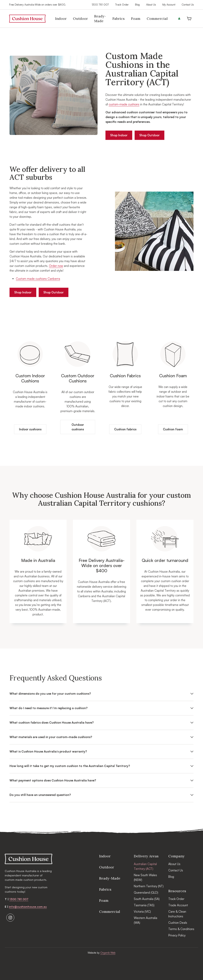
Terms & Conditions (181, 929)
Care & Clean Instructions (177, 914)
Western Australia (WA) (146, 920)
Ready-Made (110, 878)
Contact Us (187, 5)
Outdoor (107, 867)
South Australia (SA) (147, 899)
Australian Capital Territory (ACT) (145, 866)
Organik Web (108, 953)
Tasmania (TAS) (144, 905)
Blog (137, 5)
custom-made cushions (124, 104)
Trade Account (178, 905)
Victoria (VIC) (142, 912)
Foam (104, 900)
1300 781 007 (100, 5)
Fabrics (105, 889)
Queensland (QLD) (146, 893)
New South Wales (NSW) (145, 877)
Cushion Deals (178, 923)
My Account (168, 5)
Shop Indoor (119, 135)
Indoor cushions (30, 430)
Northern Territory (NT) (149, 886)
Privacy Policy (177, 935)
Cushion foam (173, 430)
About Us (151, 5)
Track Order (121, 5)
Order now (56, 266)
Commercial (110, 912)
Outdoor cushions (78, 427)
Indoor (105, 856)
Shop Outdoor (151, 135)
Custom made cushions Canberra (38, 279)
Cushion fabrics (125, 430)
